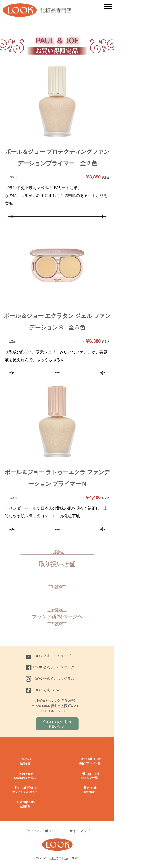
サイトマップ (80, 831)
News (25, 761)
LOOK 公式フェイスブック (50, 667)
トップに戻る (57, 617)
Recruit (89, 790)
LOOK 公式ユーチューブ (48, 656)
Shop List (89, 775)
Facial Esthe (25, 790)
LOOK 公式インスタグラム (50, 679)
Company (25, 804)
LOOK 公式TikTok (43, 690)
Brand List (89, 761)
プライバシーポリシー (41, 831)
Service (25, 775)
